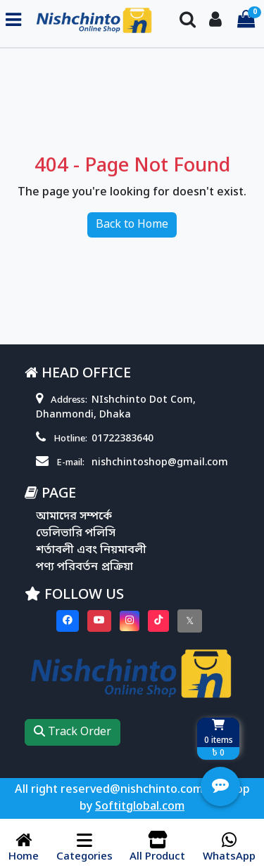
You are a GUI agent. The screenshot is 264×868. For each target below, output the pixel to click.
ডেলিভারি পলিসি (76, 533)
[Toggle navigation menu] (13, 21)
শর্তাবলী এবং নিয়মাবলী (91, 550)
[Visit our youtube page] (99, 621)
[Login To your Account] (215, 21)
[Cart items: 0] (246, 21)
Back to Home (132, 225)
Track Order (73, 732)
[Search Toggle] (188, 21)
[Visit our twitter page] (190, 621)
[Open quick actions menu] (220, 786)
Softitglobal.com (140, 807)
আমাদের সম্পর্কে (74, 517)
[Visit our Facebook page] (68, 621)
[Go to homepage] (95, 21)
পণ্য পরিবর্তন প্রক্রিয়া (84, 567)
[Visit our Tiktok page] (158, 621)
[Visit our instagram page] (130, 621)
